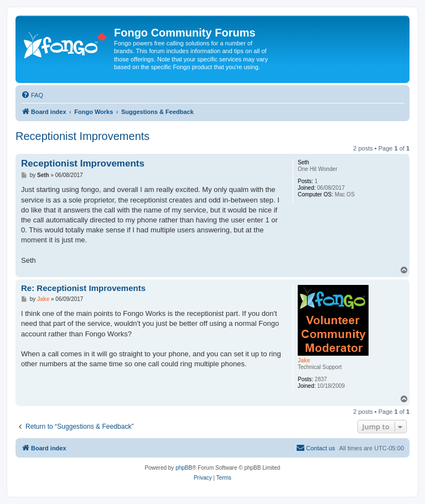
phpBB (184, 468)
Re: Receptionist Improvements (83, 288)
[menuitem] (32, 95)
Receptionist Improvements (82, 136)
